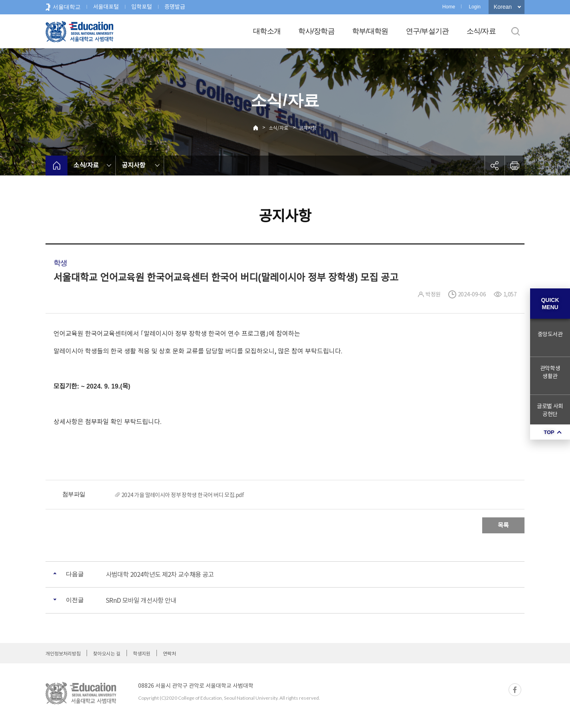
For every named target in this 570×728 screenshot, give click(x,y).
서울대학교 (67, 7)
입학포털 (142, 7)
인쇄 (515, 166)
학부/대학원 (370, 31)
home (56, 166)
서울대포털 (106, 7)
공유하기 (495, 166)
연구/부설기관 (427, 31)
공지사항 (308, 128)
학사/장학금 (316, 31)
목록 (503, 525)
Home (449, 7)
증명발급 (175, 7)
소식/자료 (481, 31)
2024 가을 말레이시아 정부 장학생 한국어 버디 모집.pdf (183, 495)
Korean (503, 7)
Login (474, 7)
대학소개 (267, 31)
